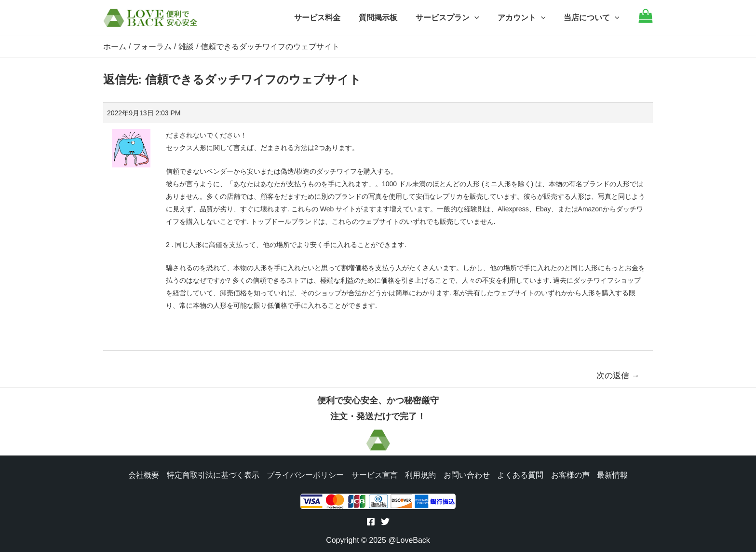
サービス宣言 (374, 474)
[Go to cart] (646, 21)
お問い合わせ (467, 474)
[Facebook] (371, 522)
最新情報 (613, 474)
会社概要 (143, 474)
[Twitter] (385, 522)
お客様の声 (571, 474)
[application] (482, 18)
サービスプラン (455, 18)
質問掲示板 (388, 18)
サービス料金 (330, 18)
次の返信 (618, 375)
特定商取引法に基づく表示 (212, 474)
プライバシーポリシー (305, 474)
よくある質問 (521, 474)
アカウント (526, 18)
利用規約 (420, 474)
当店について (593, 18)
